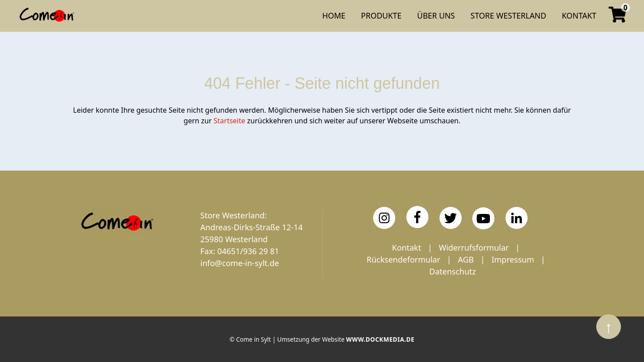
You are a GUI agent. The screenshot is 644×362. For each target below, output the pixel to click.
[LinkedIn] (517, 218)
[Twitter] (451, 218)
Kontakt (407, 248)
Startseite (230, 121)
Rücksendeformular (403, 259)
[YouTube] (483, 218)
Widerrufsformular (474, 248)
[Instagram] (384, 218)
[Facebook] (417, 217)
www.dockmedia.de (380, 339)
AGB (466, 259)
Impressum (513, 259)
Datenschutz (453, 271)
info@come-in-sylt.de (240, 263)
